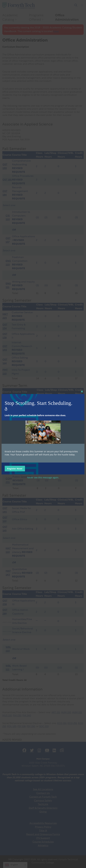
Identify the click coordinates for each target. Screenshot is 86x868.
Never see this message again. (43, 477)
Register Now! (15, 468)
